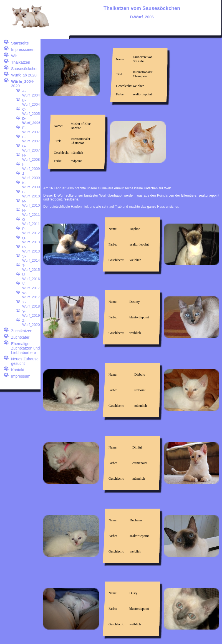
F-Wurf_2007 (31, 139)
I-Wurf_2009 (31, 167)
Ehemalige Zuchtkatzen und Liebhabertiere (26, 348)
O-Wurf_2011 (31, 222)
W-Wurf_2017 (31, 295)
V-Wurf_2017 (31, 286)
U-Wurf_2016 (31, 277)
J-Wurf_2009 (31, 176)
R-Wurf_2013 (31, 249)
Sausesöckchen (25, 69)
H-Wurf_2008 (31, 157)
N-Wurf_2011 (31, 212)
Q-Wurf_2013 (31, 240)
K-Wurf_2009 (31, 185)
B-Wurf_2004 (31, 102)
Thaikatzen (21, 62)
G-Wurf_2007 (31, 148)
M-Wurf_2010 (31, 203)
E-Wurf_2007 (31, 130)
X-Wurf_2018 (31, 304)
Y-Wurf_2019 (31, 313)
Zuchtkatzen (22, 331)
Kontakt (18, 370)
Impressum (21, 376)
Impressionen (23, 49)
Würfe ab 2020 (24, 75)
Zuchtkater (20, 337)
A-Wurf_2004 (31, 93)
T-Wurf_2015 (31, 267)
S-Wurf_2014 (31, 258)
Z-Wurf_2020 (31, 323)
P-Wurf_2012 (31, 231)
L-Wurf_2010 (31, 194)
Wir (14, 56)
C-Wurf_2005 (31, 112)
